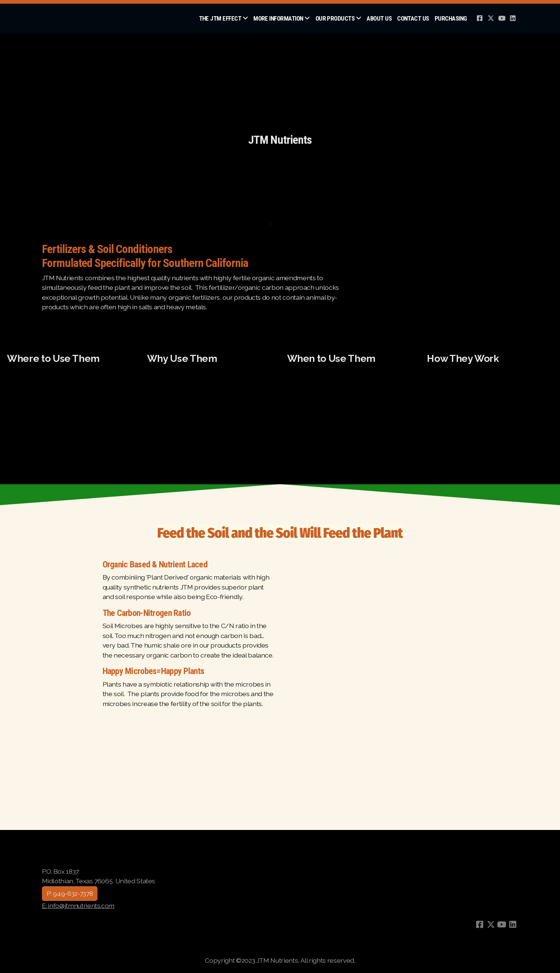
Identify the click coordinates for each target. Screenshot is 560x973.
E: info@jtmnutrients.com (78, 906)
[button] (271, 224)
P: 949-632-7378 (70, 893)
